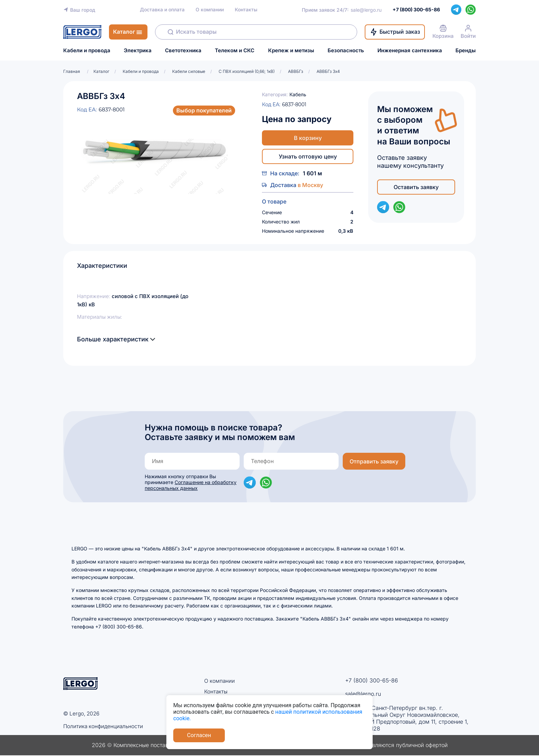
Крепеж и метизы (291, 51)
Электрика (138, 51)
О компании (210, 10)
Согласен (199, 735)
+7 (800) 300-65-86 (372, 680)
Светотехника (183, 51)
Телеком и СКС (235, 51)
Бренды (466, 51)
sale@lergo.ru (366, 10)
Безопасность (346, 51)
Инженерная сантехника (410, 51)
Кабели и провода (87, 51)
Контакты (246, 10)
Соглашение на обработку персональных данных (191, 485)
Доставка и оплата (162, 10)
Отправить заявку (374, 461)
